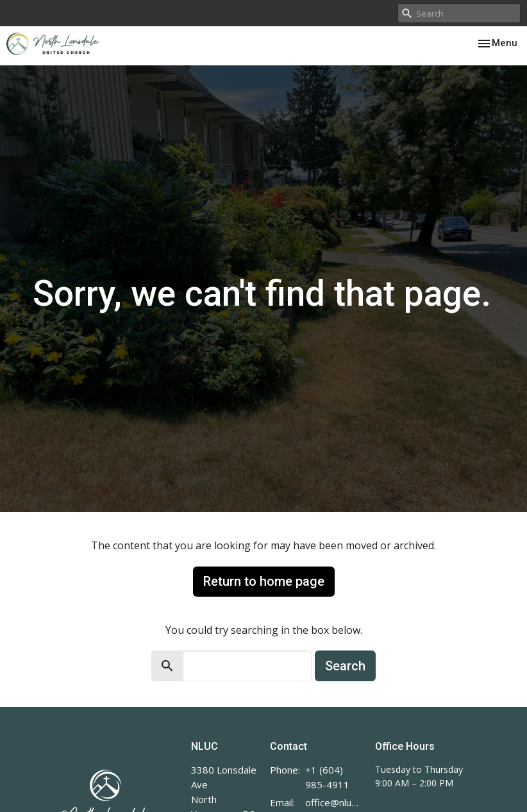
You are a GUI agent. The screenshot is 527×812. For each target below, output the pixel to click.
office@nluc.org (334, 802)
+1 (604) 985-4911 (327, 777)
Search (345, 666)
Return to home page (264, 581)
